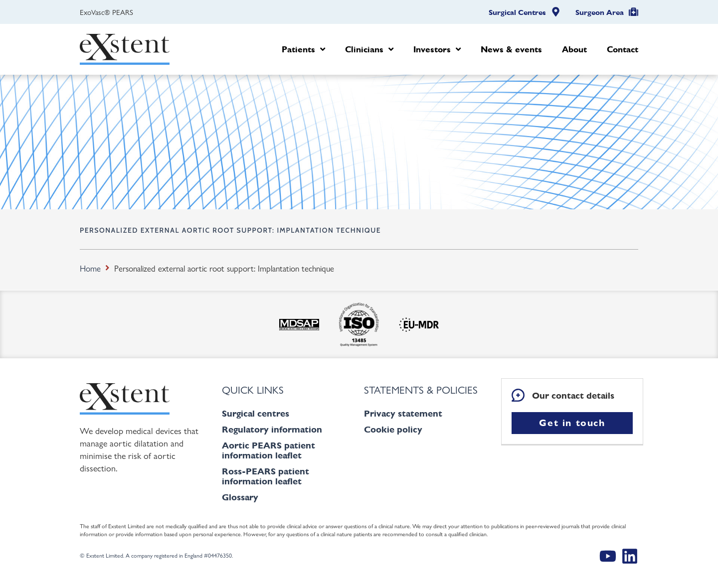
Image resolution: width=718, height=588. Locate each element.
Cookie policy (393, 429)
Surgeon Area (600, 12)
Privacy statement (403, 413)
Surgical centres (256, 413)
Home (90, 268)
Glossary (240, 497)
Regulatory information (272, 429)
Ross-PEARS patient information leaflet (266, 476)
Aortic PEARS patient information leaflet (269, 450)
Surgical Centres (517, 12)
